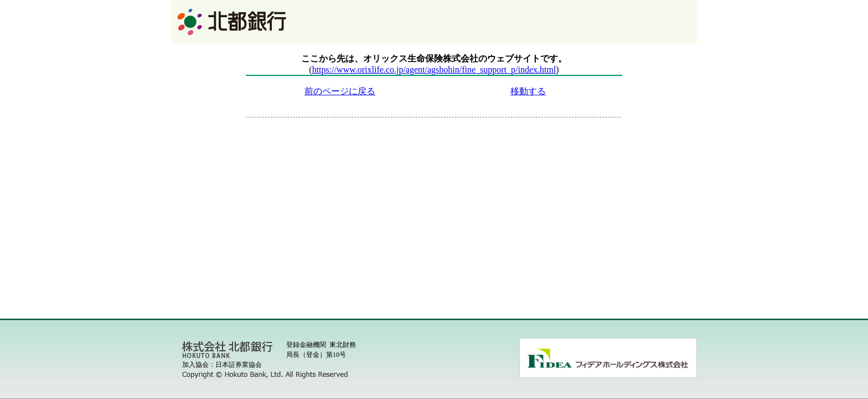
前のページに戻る (340, 91)
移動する (528, 91)
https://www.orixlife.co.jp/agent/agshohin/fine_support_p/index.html (434, 70)
